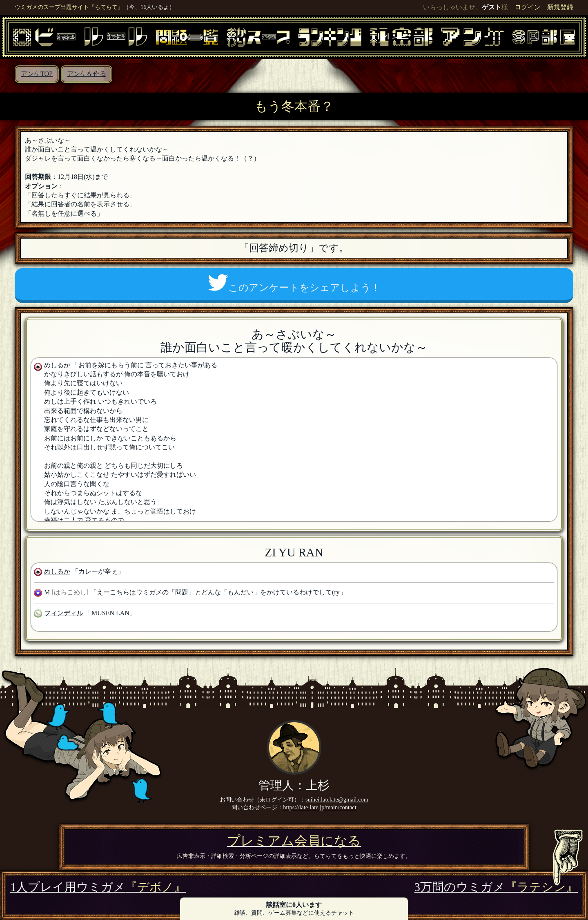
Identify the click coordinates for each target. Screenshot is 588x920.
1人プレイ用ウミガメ (98, 887)
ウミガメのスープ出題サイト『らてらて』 (69, 7)
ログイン (528, 7)
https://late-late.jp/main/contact (320, 807)
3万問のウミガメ (496, 887)
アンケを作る (87, 74)
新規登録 (560, 7)
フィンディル (64, 613)
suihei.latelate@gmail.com (337, 799)
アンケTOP (37, 74)
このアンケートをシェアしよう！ (294, 284)
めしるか (57, 365)
